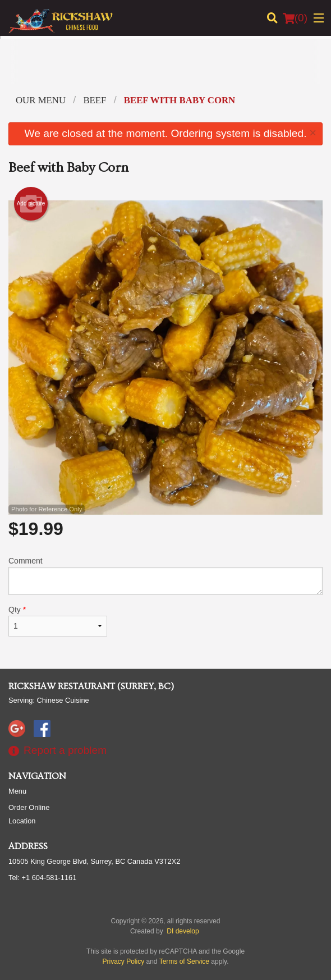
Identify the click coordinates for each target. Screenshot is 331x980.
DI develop (183, 931)
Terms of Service (184, 961)
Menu (17, 791)
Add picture (31, 204)
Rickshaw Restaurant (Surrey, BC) (91, 686)
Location (22, 821)
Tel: (42, 878)
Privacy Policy (124, 961)
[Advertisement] (165, 70)
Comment (165, 576)
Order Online (29, 807)
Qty (58, 621)
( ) (295, 18)
